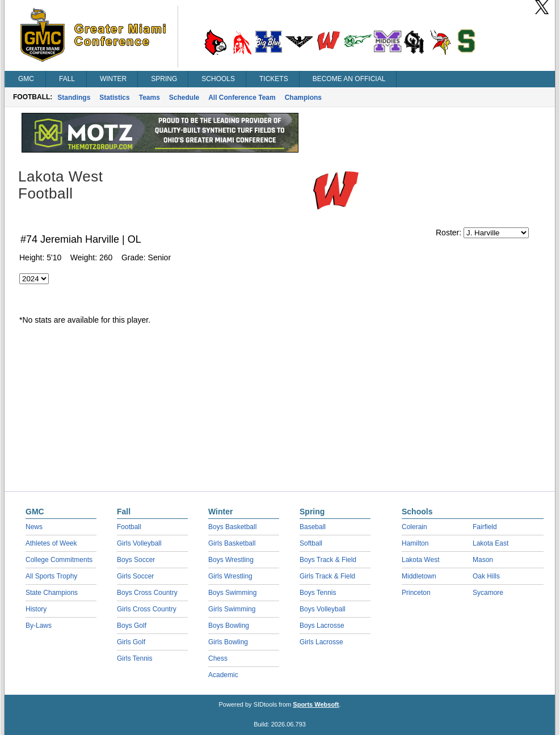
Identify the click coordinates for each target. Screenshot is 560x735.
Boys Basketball (232, 527)
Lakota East (490, 543)
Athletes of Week (51, 543)
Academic (223, 675)
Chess (218, 658)
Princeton (416, 593)
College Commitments (59, 560)
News (34, 527)
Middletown (419, 576)
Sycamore (488, 593)
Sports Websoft (316, 704)
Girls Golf (131, 642)
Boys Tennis (318, 593)
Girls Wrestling (230, 576)
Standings (74, 98)
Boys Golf (132, 626)
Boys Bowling (229, 626)
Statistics (114, 98)
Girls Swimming (232, 609)
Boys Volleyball (323, 609)
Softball (311, 543)
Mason (483, 560)
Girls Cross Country (147, 609)
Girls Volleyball (139, 543)
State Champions (52, 593)
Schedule (184, 98)
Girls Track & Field (327, 576)
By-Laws (39, 626)
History (36, 609)
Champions (303, 98)
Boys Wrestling (231, 560)
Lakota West (420, 560)
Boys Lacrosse (322, 626)
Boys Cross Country (147, 593)
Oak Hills (486, 576)
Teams (150, 98)
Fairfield (485, 527)
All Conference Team (242, 98)
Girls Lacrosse (321, 642)
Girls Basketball (232, 543)
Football (129, 527)
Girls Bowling (228, 642)
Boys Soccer (136, 560)
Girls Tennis (134, 658)
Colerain (414, 527)
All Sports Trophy (51, 576)
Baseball (313, 527)
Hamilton (415, 543)
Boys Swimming (232, 593)
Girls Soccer (135, 576)
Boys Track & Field (328, 560)
